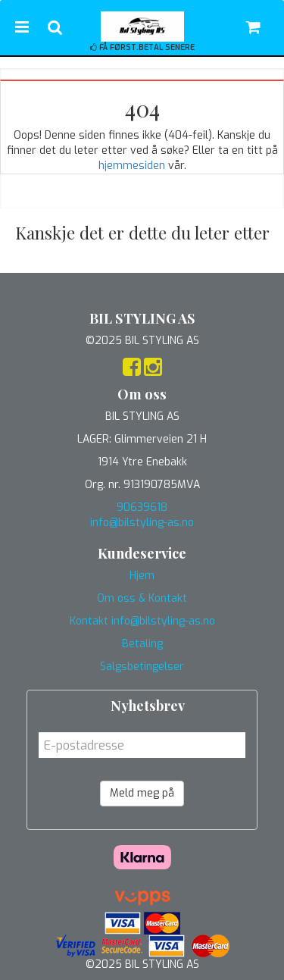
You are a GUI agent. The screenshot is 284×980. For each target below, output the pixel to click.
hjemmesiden (132, 166)
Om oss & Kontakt (142, 598)
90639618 (142, 507)
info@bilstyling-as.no (142, 523)
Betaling (142, 644)
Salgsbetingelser (142, 667)
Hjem (142, 576)
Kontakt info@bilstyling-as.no (142, 621)
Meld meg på (142, 793)
